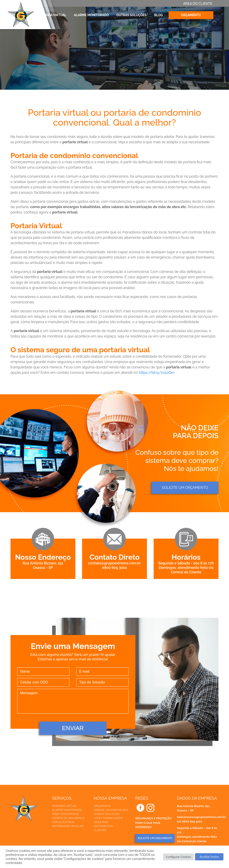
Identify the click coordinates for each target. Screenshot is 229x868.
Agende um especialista (111, 810)
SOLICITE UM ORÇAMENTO (155, 838)
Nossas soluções (107, 814)
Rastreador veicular (68, 826)
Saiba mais (101, 822)
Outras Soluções (131, 15)
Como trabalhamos (108, 818)
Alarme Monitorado (91, 15)
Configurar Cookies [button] (178, 857)
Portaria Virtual (52, 15)
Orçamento (191, 15)
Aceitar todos (209, 857)
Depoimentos (103, 826)
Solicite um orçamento (185, 488)
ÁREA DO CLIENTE (198, 4)
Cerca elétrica (63, 822)
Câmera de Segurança (68, 818)
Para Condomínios (65, 814)
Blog (158, 15)
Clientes (100, 830)
